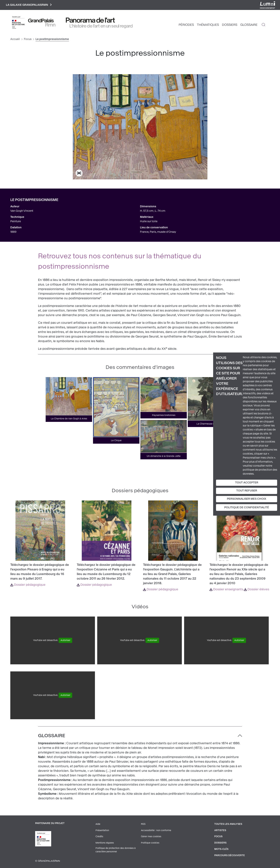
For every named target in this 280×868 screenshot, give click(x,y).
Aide (98, 824)
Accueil (15, 39)
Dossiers (230, 25)
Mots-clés (221, 849)
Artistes (220, 830)
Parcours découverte (229, 855)
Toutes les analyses (228, 824)
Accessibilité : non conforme (156, 830)
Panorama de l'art (90, 20)
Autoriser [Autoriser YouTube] (65, 641)
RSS (143, 824)
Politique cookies (150, 843)
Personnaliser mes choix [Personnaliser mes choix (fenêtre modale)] (247, 499)
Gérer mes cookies (151, 836)
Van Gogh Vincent (22, 211)
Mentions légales (104, 843)
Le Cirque (116, 441)
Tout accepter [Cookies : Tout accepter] (247, 483)
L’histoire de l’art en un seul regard (101, 26)
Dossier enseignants (226, 589)
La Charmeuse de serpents (211, 424)
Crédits (99, 836)
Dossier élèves (257, 589)
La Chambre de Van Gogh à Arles (69, 419)
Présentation (102, 830)
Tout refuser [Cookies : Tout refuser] (247, 491)
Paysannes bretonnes (164, 415)
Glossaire (249, 25)
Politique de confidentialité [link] (247, 507)
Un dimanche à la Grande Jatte (164, 456)
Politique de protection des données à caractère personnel (116, 850)
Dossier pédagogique (28, 585)
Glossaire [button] (52, 736)
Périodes (186, 25)
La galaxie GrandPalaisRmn (29, 5)
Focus (28, 39)
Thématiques (208, 25)
